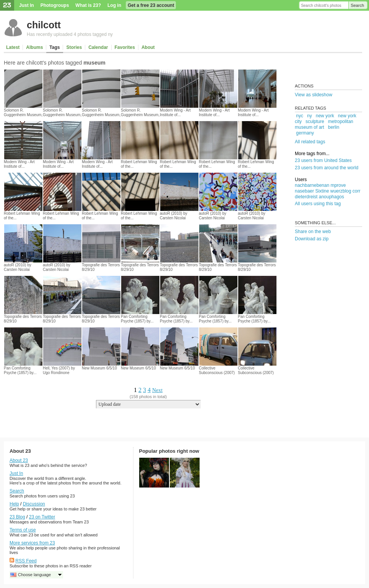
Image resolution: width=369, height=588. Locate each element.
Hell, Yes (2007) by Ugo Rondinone (59, 370)
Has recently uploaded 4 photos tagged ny (70, 34)
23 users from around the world (327, 168)
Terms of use (23, 530)
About (148, 47)
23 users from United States (323, 160)
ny (310, 116)
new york (325, 116)
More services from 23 (32, 543)
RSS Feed (26, 561)
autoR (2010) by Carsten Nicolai (174, 216)
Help (14, 504)
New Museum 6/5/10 (99, 368)
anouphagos (332, 197)
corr (357, 191)
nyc (300, 116)
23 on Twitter (42, 517)
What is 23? (88, 5)
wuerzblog (341, 191)
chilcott (44, 25)
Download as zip (312, 239)
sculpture (315, 121)
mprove (338, 185)
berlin (334, 127)
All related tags (310, 142)
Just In (27, 5)
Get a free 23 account (151, 5)
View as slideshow (314, 95)
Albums (34, 47)
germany (305, 133)
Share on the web (313, 232)
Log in (114, 5)
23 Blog (17, 517)
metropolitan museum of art (324, 124)
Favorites (125, 47)
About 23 (19, 460)
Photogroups (55, 5)
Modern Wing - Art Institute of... (175, 113)
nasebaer (304, 191)
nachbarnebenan (312, 185)
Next (157, 390)
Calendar (98, 47)
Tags (54, 47)
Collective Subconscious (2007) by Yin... (217, 373)
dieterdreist (306, 197)
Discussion (34, 504)
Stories (74, 47)
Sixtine (322, 191)
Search (357, 5)
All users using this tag (318, 204)
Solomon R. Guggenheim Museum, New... (23, 115)
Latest (13, 47)
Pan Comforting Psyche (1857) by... (137, 319)
